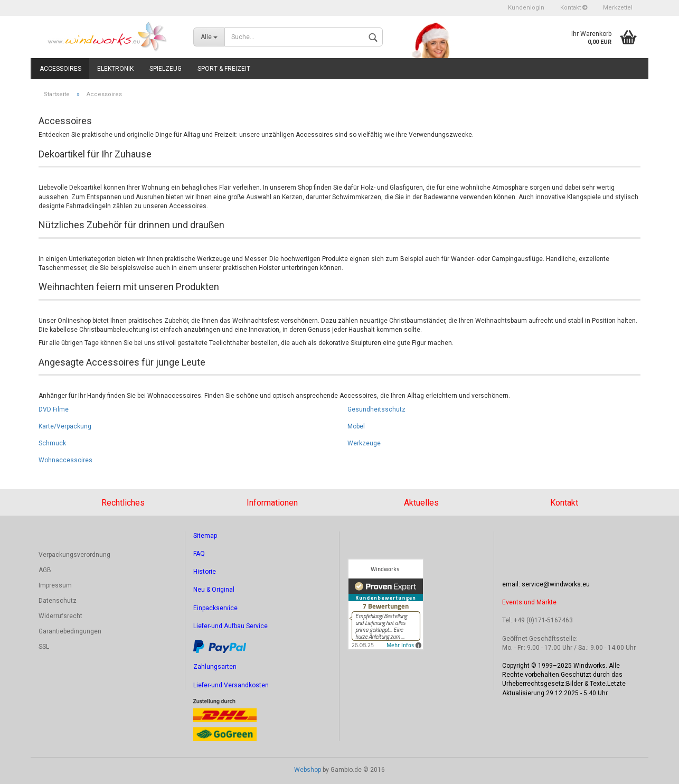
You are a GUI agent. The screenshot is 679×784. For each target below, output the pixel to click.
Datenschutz (58, 601)
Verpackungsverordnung (74, 555)
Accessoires (60, 69)
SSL (44, 647)
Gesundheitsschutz (376, 409)
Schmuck (52, 443)
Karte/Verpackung (65, 426)
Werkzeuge (364, 443)
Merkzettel (618, 8)
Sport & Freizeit (224, 69)
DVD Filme (54, 409)
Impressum (55, 585)
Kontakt (574, 8)
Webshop (308, 770)
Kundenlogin (526, 8)
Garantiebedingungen (70, 631)
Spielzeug (166, 69)
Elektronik (115, 69)
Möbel (356, 426)
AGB (45, 570)
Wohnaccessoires (65, 460)
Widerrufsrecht (60, 616)
